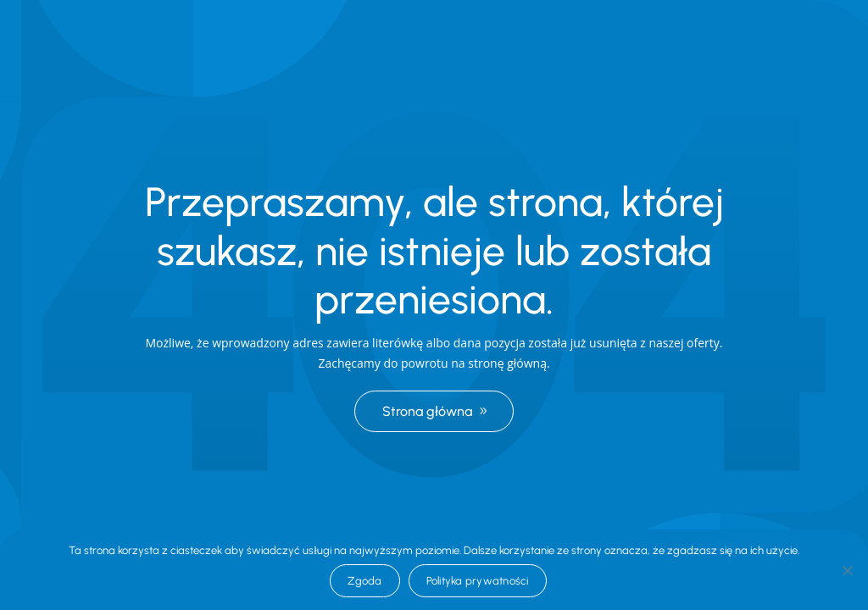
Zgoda (364, 581)
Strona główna (427, 411)
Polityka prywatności (478, 581)
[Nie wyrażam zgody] (847, 570)
